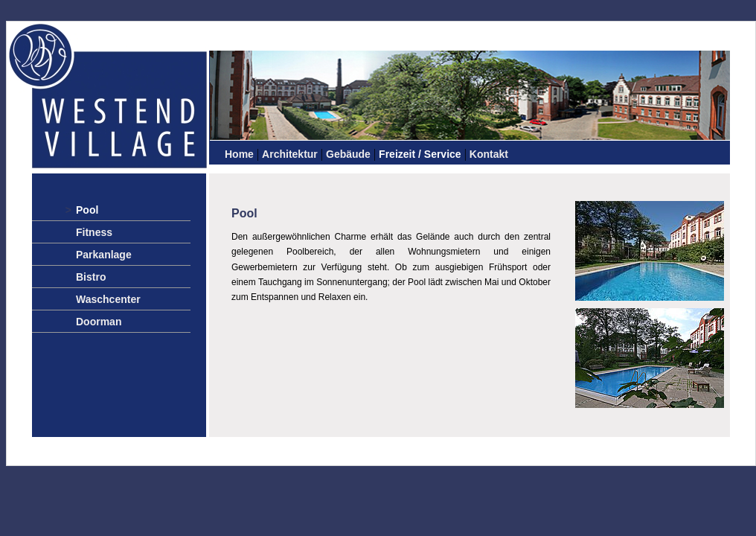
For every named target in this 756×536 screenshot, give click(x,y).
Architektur (290, 154)
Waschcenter (108, 299)
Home (239, 154)
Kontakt (489, 154)
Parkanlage (104, 255)
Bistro (91, 277)
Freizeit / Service (420, 154)
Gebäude (348, 154)
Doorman (99, 322)
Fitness (94, 232)
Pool (87, 210)
